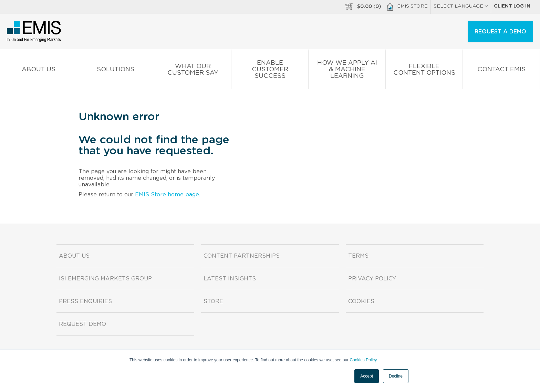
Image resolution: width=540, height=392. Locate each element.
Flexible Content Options (424, 71)
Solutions (116, 71)
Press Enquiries (85, 301)
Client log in (512, 6)
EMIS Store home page (167, 195)
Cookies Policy (363, 360)
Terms (358, 256)
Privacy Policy (372, 279)
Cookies (361, 301)
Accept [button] (367, 376)
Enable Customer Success (270, 71)
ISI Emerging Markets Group (105, 279)
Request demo (82, 324)
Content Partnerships (242, 256)
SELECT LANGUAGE (461, 6)
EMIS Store (407, 7)
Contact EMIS (501, 71)
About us (38, 71)
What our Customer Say (193, 71)
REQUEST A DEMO (500, 32)
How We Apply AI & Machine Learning (347, 71)
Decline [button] (396, 376)
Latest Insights (230, 279)
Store (213, 301)
